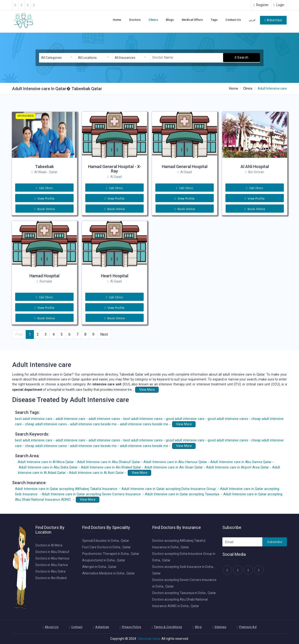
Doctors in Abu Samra (52, 565)
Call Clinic (44, 188)
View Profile (44, 199)
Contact (77, 627)
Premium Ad (248, 627)
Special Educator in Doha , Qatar (106, 541)
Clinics (153, 20)
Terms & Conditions (168, 627)
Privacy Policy (132, 627)
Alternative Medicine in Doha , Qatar (109, 573)
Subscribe (275, 542)
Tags (214, 20)
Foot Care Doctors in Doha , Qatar (107, 547)
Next (104, 334)
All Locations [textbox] (87, 58)
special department (27, 390)
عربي (252, 20)
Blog (198, 627)
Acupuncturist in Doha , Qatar (104, 560)
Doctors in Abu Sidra (50, 571)
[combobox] (57, 58)
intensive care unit (107, 384)
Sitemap (220, 627)
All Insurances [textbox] (125, 58)
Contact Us (233, 20)
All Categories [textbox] (51, 58)
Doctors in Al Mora (49, 545)
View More (147, 390)
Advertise (273, 20)
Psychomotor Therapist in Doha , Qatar (111, 554)
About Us (52, 627)
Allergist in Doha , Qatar (99, 567)
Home (117, 20)
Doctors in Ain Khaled (51, 578)
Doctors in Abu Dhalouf (52, 552)
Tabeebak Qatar (149, 639)
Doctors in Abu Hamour (53, 558)
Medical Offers (192, 20)
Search (242, 57)
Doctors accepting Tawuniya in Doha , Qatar (184, 593)
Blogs (170, 20)
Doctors (135, 20)
